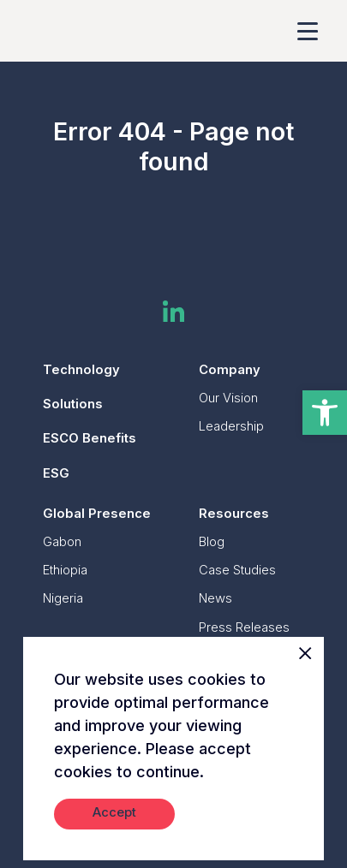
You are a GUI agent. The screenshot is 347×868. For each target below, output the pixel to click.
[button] (325, 413)
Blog (212, 542)
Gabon (62, 542)
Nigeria (63, 598)
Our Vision (228, 398)
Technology (81, 370)
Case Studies (237, 570)
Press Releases (244, 627)
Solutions (73, 404)
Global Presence (97, 514)
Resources (234, 514)
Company (230, 370)
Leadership (231, 426)
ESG (56, 473)
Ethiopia (65, 570)
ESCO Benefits (90, 438)
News (215, 598)
